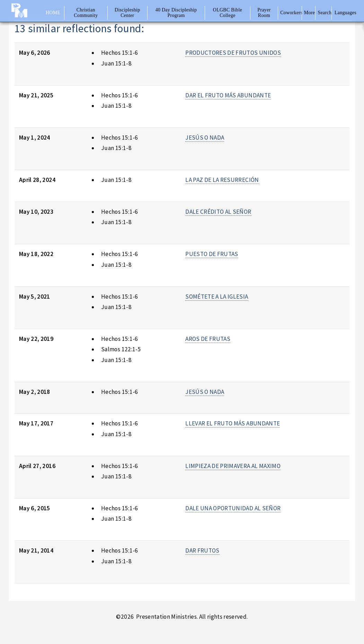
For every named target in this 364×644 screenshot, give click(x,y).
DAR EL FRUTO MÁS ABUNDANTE (228, 95)
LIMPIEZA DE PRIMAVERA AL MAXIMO (233, 466)
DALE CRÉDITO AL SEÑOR (218, 212)
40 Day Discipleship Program (176, 13)
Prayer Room (264, 13)
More (309, 13)
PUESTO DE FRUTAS (212, 254)
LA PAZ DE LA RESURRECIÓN (222, 180)
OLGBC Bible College (228, 13)
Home (53, 13)
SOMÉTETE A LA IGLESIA (217, 297)
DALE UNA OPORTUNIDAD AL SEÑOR (233, 508)
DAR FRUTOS (202, 550)
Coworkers (291, 13)
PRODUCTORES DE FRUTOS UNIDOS (233, 53)
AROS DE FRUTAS (208, 339)
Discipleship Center (127, 13)
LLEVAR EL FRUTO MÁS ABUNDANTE (233, 423)
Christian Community (86, 13)
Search (325, 13)
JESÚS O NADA (205, 138)
